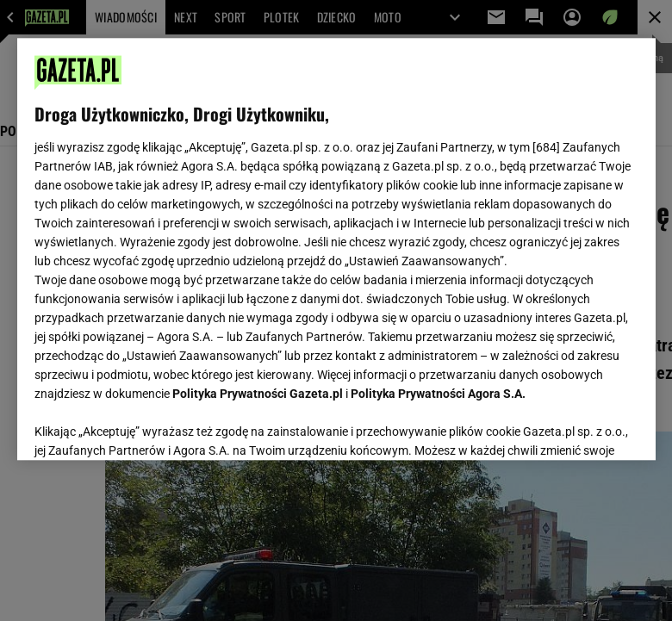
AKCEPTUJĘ (579, 426)
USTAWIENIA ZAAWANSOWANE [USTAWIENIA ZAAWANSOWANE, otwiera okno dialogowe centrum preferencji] (147, 425)
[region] (336, 249)
